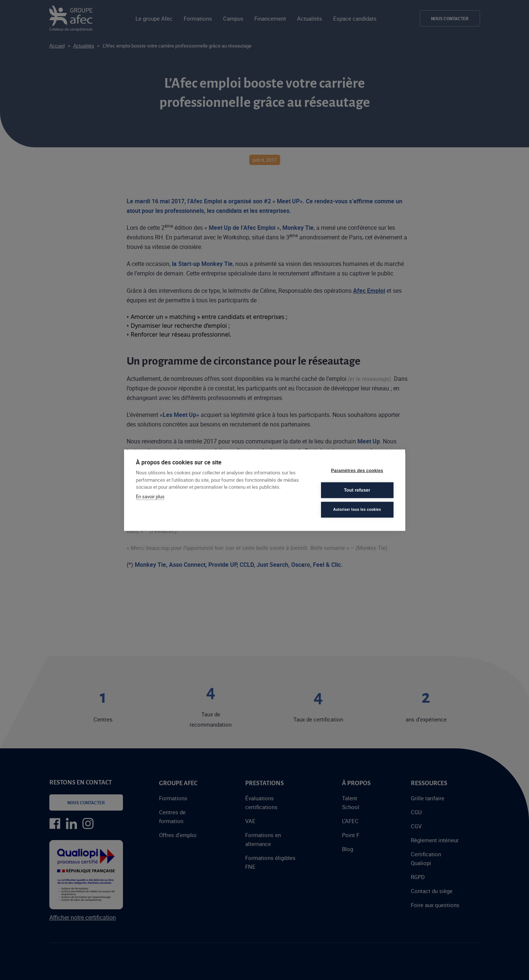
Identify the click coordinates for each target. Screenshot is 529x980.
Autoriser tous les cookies (357, 510)
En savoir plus (150, 496)
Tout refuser (357, 490)
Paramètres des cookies (357, 471)
